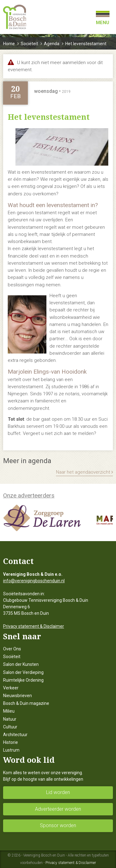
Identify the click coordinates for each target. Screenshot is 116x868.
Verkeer (11, 688)
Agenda (52, 44)
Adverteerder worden (58, 809)
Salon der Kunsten (21, 664)
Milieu (9, 711)
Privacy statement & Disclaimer (34, 626)
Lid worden (58, 792)
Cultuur (10, 727)
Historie (11, 742)
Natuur (10, 719)
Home (9, 44)
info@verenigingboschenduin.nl (34, 581)
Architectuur (15, 735)
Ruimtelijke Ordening (23, 680)
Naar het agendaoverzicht (84, 472)
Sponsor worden (58, 825)
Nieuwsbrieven (17, 696)
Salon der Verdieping (23, 672)
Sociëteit (29, 44)
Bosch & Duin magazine (26, 703)
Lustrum (11, 750)
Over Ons (12, 649)
